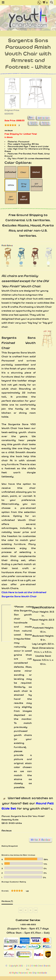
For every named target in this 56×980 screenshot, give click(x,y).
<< (21, 910)
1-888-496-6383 (28, 925)
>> (36, 910)
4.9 (27, 891)
